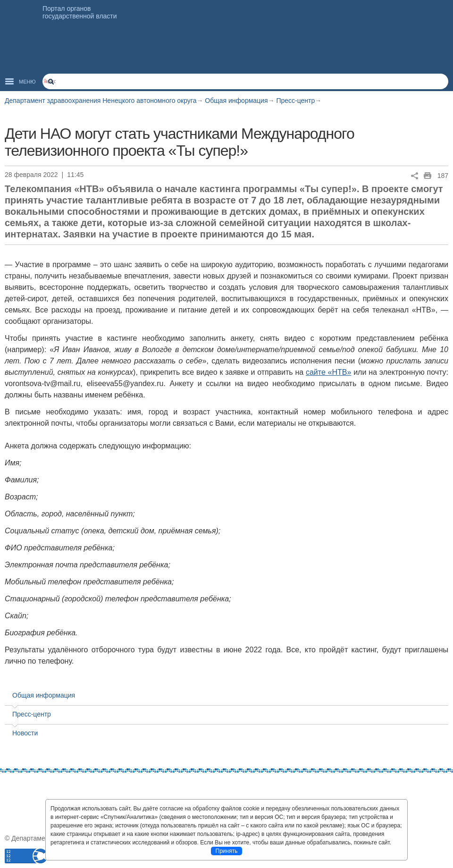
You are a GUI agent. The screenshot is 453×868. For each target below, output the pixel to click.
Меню (27, 82)
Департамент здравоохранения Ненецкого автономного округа (101, 101)
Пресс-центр (295, 101)
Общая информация (236, 101)
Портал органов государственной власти (80, 12)
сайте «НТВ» (328, 372)
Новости (25, 733)
